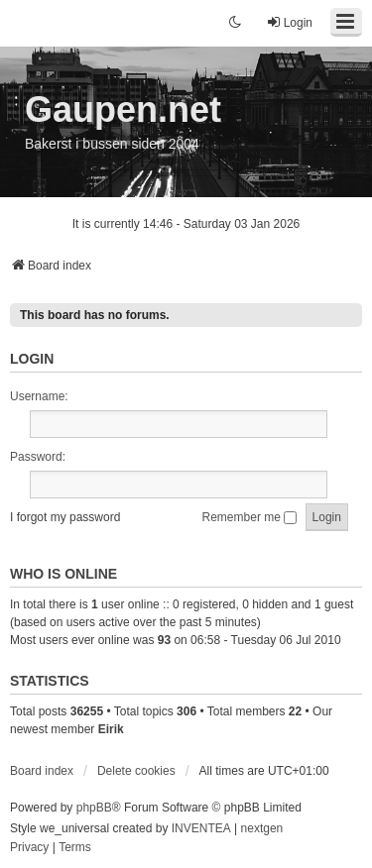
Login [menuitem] (289, 22)
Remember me (250, 517)
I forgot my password (65, 517)
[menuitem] (29, 848)
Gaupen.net (123, 109)
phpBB (94, 808)
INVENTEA (201, 828)
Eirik (111, 729)
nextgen (262, 828)
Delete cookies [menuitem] (136, 771)
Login (32, 359)
